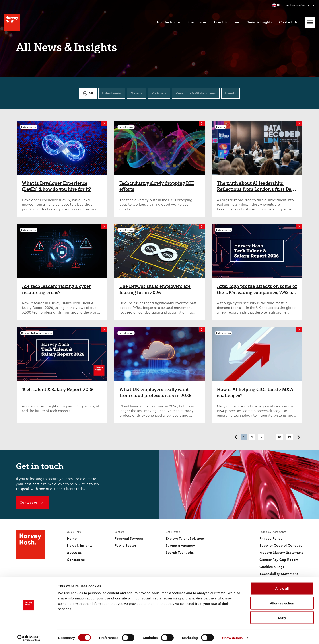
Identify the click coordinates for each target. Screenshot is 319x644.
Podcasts (159, 93)
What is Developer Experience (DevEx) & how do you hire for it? (56, 186)
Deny (282, 615)
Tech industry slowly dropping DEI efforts (157, 186)
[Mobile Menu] (310, 22)
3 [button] (261, 437)
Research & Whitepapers (196, 93)
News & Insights (259, 22)
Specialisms (197, 22)
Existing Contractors (303, 5)
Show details (232, 635)
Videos (137, 93)
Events (230, 93)
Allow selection (282, 600)
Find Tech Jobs (169, 22)
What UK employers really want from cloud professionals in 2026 (155, 393)
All (91, 93)
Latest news (112, 93)
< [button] (236, 437)
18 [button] (279, 437)
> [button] (299, 437)
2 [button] (252, 437)
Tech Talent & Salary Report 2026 (58, 390)
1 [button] (244, 437)
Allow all (282, 586)
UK (279, 5)
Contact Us (288, 22)
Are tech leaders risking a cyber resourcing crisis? (56, 289)
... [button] (270, 437)
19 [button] (289, 437)
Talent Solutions (227, 22)
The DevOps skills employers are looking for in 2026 (155, 289)
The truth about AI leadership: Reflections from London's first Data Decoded (256, 186)
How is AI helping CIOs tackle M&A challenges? (255, 393)
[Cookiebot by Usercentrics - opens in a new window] (29, 635)
